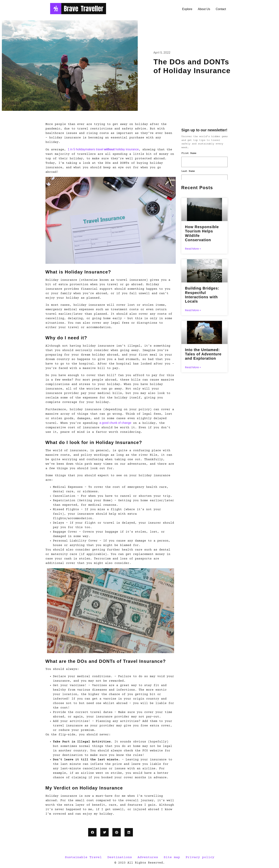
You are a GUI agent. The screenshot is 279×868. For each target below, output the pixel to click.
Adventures (148, 857)
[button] (92, 832)
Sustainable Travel (83, 857)
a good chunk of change (115, 423)
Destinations (120, 857)
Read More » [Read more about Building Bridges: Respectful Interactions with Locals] (193, 312)
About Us (204, 9)
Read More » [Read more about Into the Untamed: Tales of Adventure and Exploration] (193, 369)
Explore (187, 9)
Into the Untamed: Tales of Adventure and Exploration (203, 356)
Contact (221, 9)
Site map (172, 857)
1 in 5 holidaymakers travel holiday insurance (103, 149)
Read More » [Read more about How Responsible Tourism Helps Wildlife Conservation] (193, 249)
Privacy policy (200, 857)
